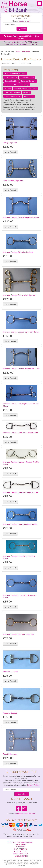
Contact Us (20, 851)
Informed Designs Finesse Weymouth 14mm (21, 369)
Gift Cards (20, 844)
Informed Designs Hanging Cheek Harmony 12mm (21, 405)
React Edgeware (10, 754)
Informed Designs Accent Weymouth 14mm (21, 217)
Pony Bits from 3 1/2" (13, 96)
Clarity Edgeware (10, 143)
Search (22, 29)
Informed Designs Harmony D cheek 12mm (21, 433)
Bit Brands (26, 52)
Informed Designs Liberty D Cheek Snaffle (20, 492)
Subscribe (21, 794)
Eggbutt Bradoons (27, 77)
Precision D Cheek (10, 672)
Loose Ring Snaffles (12, 92)
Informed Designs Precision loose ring (18, 634)
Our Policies (20, 849)
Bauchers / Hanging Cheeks (15, 73)
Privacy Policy (33, 785)
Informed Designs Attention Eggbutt (18, 252)
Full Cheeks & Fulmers (13, 85)
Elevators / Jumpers (28, 81)
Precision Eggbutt (10, 713)
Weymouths (29, 96)
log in (29, 21)
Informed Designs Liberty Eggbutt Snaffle (20, 524)
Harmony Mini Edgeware (13, 181)
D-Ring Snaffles (11, 77)
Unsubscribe (22, 856)
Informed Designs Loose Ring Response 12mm (19, 596)
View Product (10, 152)
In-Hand (8, 89)
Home (17, 52)
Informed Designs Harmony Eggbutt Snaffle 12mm (21, 463)
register (21, 21)
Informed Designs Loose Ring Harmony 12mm (19, 557)
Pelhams (26, 92)
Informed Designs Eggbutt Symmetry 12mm (21, 332)
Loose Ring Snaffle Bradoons (25, 89)
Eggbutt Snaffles (11, 81)
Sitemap (20, 847)
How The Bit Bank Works (20, 842)
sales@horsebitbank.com (25, 814)
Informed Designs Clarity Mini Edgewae (19, 295)
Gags (27, 85)
